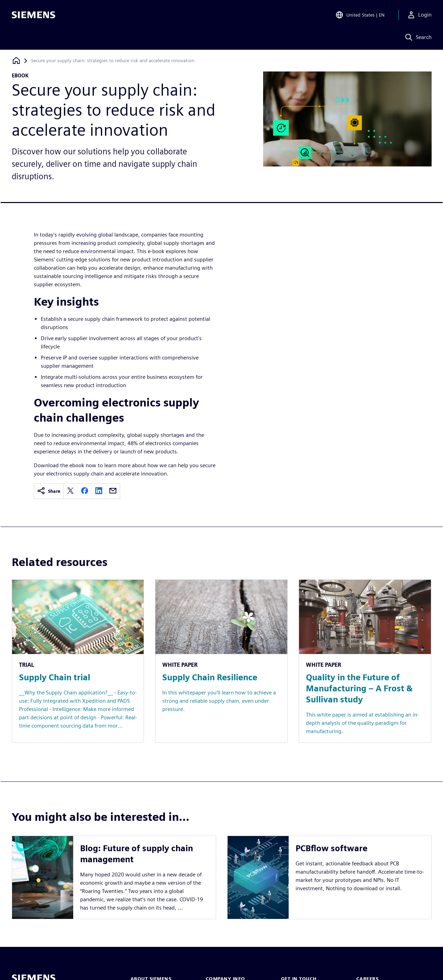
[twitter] (70, 491)
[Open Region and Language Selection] (360, 15)
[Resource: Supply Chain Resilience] (221, 661)
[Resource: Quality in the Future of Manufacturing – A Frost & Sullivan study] (365, 661)
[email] (113, 491)
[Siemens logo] (33, 15)
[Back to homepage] (16, 61)
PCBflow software (331, 848)
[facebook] (85, 491)
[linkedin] (99, 491)
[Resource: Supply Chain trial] (78, 661)
